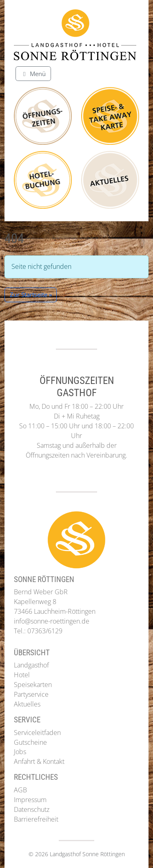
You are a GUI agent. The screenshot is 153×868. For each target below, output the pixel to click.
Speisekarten (33, 685)
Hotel (22, 675)
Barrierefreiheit (36, 819)
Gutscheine (30, 742)
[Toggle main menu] (33, 74)
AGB (20, 790)
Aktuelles (27, 704)
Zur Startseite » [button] (31, 294)
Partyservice (31, 694)
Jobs (20, 752)
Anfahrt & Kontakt (39, 761)
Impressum (30, 800)
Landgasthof (31, 665)
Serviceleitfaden (37, 733)
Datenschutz (32, 809)
